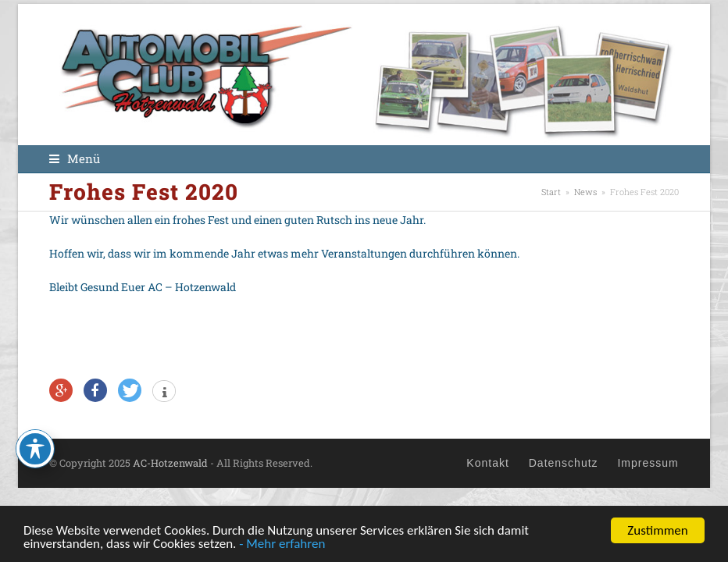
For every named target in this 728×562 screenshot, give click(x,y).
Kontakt (487, 463)
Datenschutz (564, 463)
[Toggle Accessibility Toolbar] (35, 449)
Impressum (648, 463)
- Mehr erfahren (282, 544)
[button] (75, 158)
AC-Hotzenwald (169, 463)
